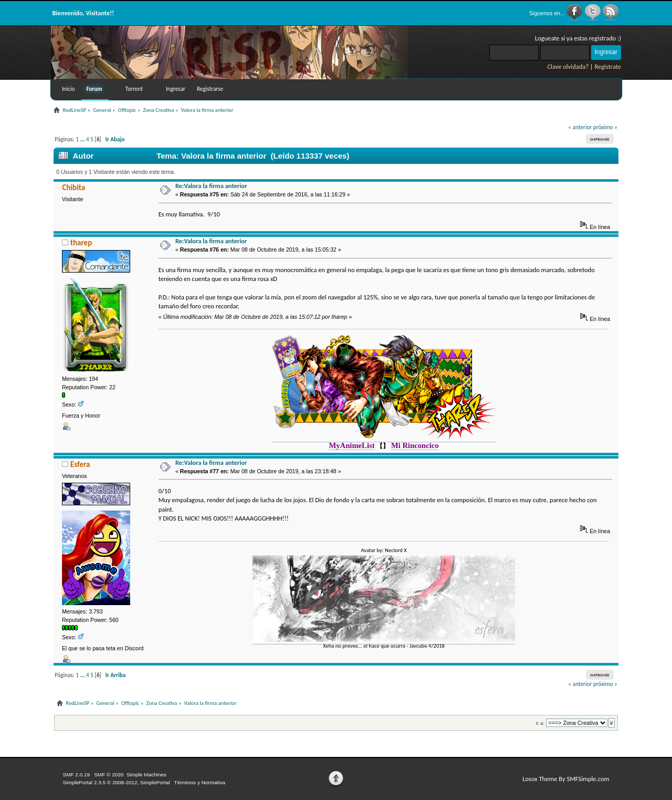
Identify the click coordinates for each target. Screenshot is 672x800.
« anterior (580, 127)
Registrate (608, 66)
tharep (81, 243)
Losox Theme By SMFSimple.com (566, 779)
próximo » (605, 127)
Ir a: (540, 723)
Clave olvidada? (568, 66)
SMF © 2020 (109, 775)
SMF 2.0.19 (77, 775)
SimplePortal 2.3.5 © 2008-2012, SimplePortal (117, 782)
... (83, 139)
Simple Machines (146, 775)
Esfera (80, 464)
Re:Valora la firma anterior (211, 186)
